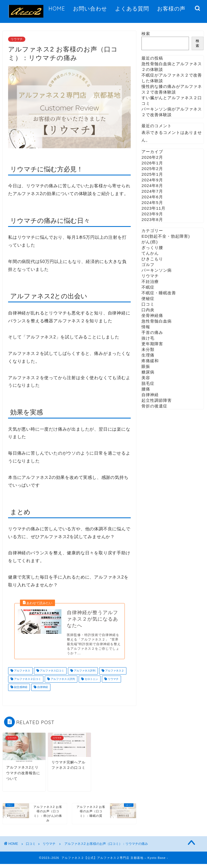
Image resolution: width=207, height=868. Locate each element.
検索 (146, 34)
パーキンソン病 (157, 270)
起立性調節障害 (157, 400)
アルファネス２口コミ (27, 683)
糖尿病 (148, 372)
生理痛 (148, 355)
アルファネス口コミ (52, 675)
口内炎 (148, 310)
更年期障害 (152, 344)
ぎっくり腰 (152, 248)
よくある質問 (132, 8)
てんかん (150, 253)
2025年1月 (152, 174)
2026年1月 (152, 163)
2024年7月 (152, 191)
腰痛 (146, 389)
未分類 (148, 349)
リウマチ (17, 39)
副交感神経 (20, 691)
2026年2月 (152, 157)
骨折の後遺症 (154, 406)
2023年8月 (152, 219)
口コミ (148, 304)
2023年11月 (153, 208)
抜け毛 (148, 338)
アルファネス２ (114, 675)
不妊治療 (150, 281)
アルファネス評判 (84, 675)
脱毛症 (148, 383)
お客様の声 (171, 8)
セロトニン (91, 683)
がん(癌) (150, 242)
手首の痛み (152, 332)
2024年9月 (152, 180)
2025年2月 (152, 169)
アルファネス (22, 675)
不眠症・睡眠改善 (159, 293)
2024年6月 (152, 197)
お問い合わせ (90, 8)
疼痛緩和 (150, 361)
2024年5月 (152, 203)
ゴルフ (148, 264)
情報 (146, 327)
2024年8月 (152, 186)
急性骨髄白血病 (157, 321)
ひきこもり (152, 259)
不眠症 (148, 287)
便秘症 (148, 298)
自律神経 (42, 691)
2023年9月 (152, 214)
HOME (57, 8)
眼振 (146, 366)
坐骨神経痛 (152, 315)
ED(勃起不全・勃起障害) (166, 236)
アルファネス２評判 (62, 683)
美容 (146, 378)
